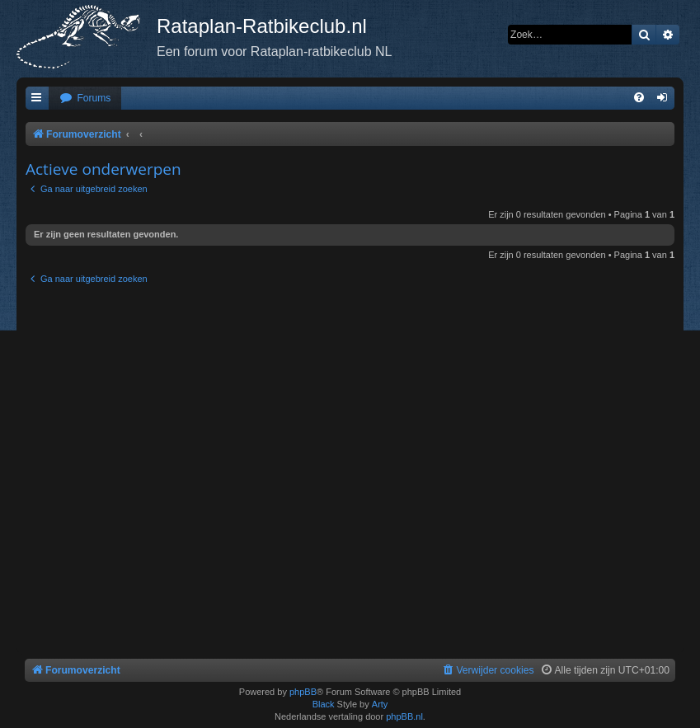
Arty (380, 704)
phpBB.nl (404, 716)
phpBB (303, 692)
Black (324, 704)
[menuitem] (85, 99)
